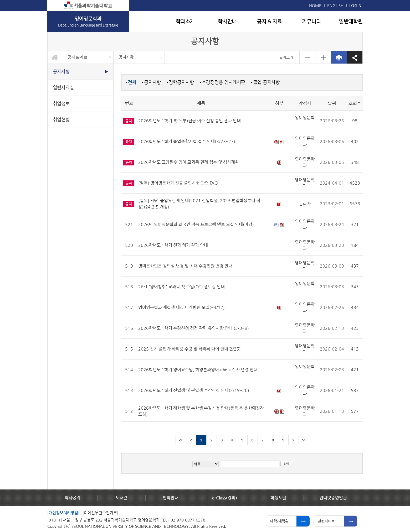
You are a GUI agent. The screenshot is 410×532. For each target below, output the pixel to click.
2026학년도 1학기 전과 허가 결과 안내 (173, 245)
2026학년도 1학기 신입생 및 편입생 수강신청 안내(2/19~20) (194, 390)
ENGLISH (335, 5)
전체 (132, 82)
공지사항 (126, 57)
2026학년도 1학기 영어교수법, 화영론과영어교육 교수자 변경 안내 (198, 370)
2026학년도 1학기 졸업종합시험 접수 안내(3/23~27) (187, 141)
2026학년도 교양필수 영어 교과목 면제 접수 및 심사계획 (189, 162)
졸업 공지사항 (266, 82)
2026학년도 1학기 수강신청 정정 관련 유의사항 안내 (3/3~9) (194, 328)
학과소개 (185, 22)
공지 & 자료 (269, 22)
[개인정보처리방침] (63, 513)
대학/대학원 (279, 521)
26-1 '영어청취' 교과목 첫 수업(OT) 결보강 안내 (181, 287)
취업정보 (61, 104)
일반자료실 (63, 88)
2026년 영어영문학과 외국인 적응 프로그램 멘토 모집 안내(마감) (196, 224)
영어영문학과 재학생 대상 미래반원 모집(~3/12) (181, 307)
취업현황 (61, 120)
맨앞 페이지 (181, 440)
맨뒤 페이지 (304, 440)
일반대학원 (351, 22)
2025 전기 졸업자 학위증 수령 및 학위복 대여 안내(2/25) (189, 349)
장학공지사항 (181, 82)
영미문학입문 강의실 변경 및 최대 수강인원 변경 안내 (185, 266)
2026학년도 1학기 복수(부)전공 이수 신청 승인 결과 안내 (189, 121)
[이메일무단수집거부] (100, 513)
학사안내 (227, 22)
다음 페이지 (294, 440)
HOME (315, 5)
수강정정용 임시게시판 (224, 82)
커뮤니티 (311, 22)
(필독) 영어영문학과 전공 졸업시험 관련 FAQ (178, 183)
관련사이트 (326, 521)
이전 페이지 (191, 440)
